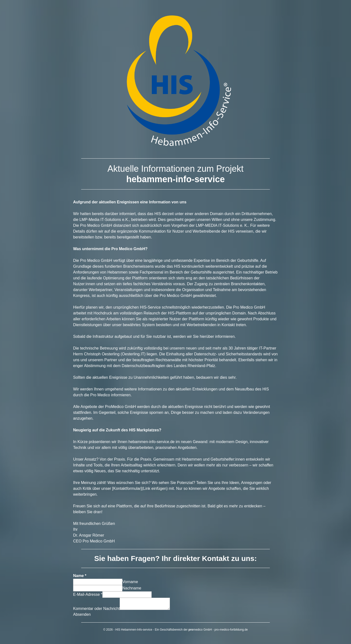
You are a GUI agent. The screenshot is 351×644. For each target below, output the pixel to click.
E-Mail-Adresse (88, 594)
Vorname (130, 582)
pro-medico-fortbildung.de (231, 630)
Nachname (132, 588)
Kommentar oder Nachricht (96, 609)
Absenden (82, 614)
